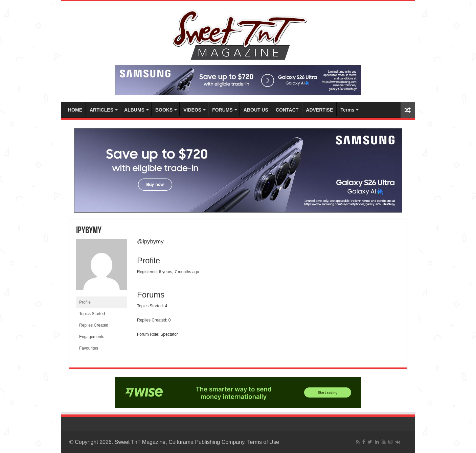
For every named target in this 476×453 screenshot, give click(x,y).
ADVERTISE (319, 110)
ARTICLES (101, 110)
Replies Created (94, 325)
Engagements (92, 337)
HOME (75, 110)
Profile (85, 302)
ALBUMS (134, 110)
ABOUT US (256, 110)
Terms (347, 110)
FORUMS (222, 110)
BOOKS (164, 110)
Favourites (89, 348)
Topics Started (92, 314)
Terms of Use (263, 442)
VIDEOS (192, 110)
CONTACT (287, 110)
